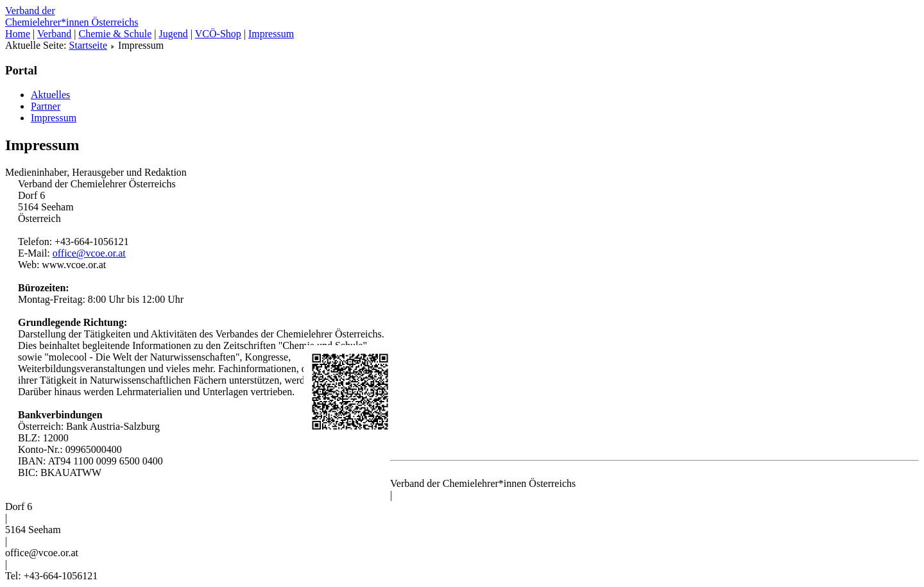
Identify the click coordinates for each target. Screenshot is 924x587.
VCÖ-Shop (218, 34)
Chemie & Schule (116, 34)
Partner (46, 106)
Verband (54, 34)
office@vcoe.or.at (89, 253)
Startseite (89, 45)
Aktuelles (50, 95)
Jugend (174, 34)
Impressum (271, 34)
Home (18, 34)
